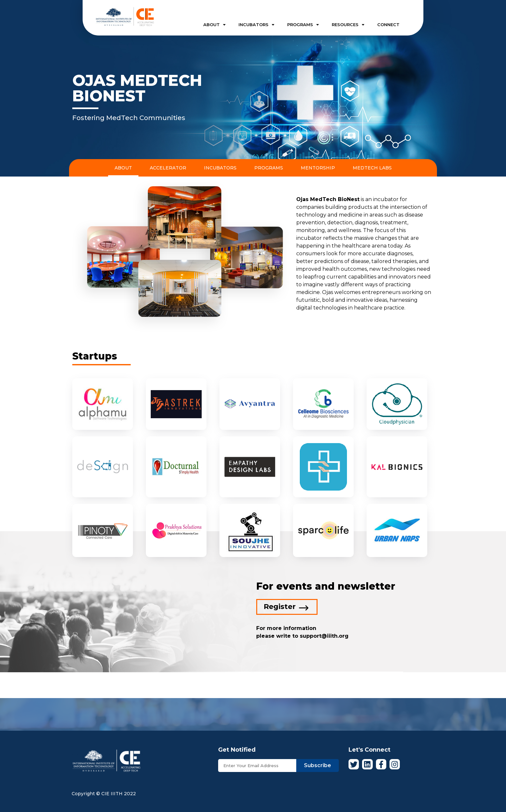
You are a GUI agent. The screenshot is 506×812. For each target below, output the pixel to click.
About (123, 168)
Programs (269, 168)
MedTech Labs (372, 168)
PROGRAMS (303, 25)
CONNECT (388, 25)
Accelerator (168, 168)
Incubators (220, 168)
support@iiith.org (323, 636)
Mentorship (318, 168)
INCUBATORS (256, 25)
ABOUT (214, 25)
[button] (287, 607)
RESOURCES (348, 25)
